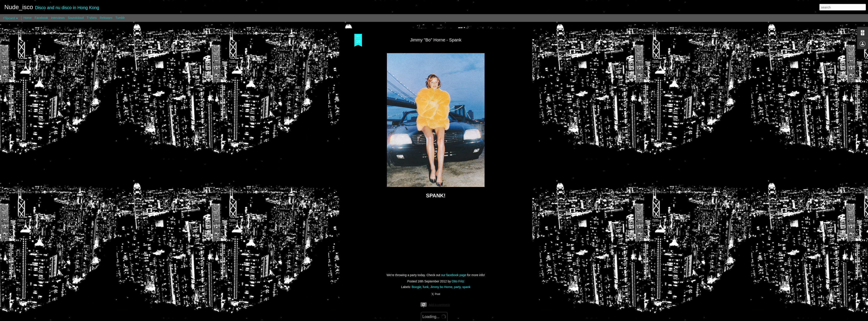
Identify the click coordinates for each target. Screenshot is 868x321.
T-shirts (92, 18)
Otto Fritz (458, 281)
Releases (106, 18)
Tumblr (120, 18)
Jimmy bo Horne (441, 287)
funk (426, 287)
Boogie (416, 287)
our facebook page (454, 275)
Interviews (58, 18)
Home (27, 18)
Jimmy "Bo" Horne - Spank (436, 40)
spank (466, 287)
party (457, 287)
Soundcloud (76, 18)
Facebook (41, 18)
